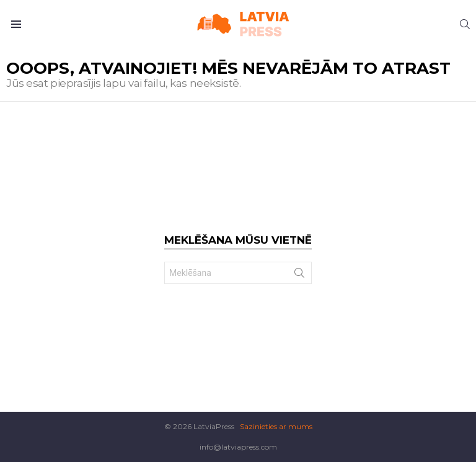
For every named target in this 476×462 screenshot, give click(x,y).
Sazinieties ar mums (276, 426)
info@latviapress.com (238, 447)
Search (299, 275)
